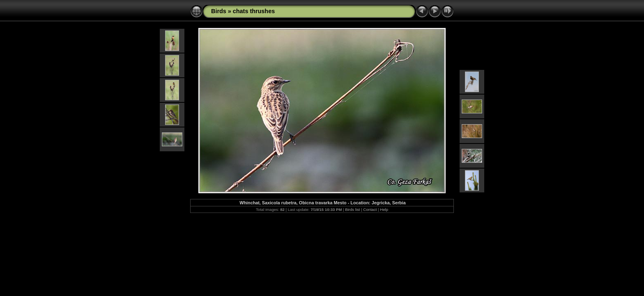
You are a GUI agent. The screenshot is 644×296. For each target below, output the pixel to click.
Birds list (352, 209)
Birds (219, 11)
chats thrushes (254, 11)
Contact (370, 209)
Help (384, 209)
